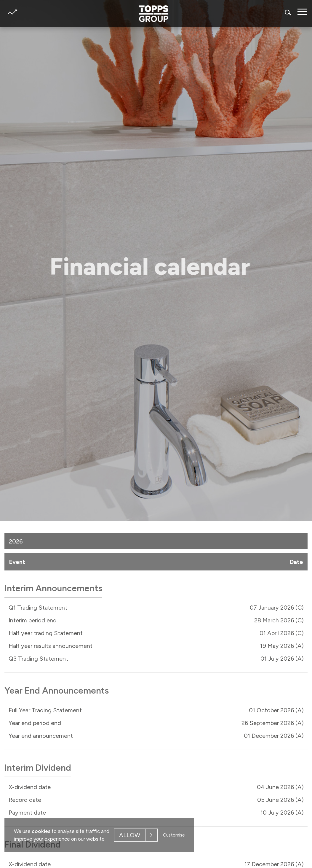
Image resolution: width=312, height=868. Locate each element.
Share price (12, 12)
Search (288, 12)
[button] (300, 540)
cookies (41, 831)
